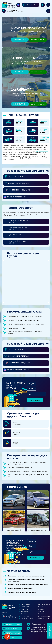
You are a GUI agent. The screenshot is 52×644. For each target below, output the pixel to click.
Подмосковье (26, 607)
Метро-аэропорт (44, 616)
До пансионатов (44, 604)
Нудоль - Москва (42, 151)
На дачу (41, 607)
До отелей (42, 614)
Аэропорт (24, 611)
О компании (25, 604)
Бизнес (19, 130)
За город (41, 611)
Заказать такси (20, 40)
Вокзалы (24, 614)
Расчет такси (25, 616)
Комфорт (19, 121)
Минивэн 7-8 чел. (19, 139)
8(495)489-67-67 (15, 11)
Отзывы (41, 609)
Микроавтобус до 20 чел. (45, 139)
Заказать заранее (27, 619)
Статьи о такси (43, 619)
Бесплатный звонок (38, 40)
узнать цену (35, 400)
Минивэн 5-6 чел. (43, 130)
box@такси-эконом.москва (41, 632)
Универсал (44, 121)
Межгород (25, 609)
